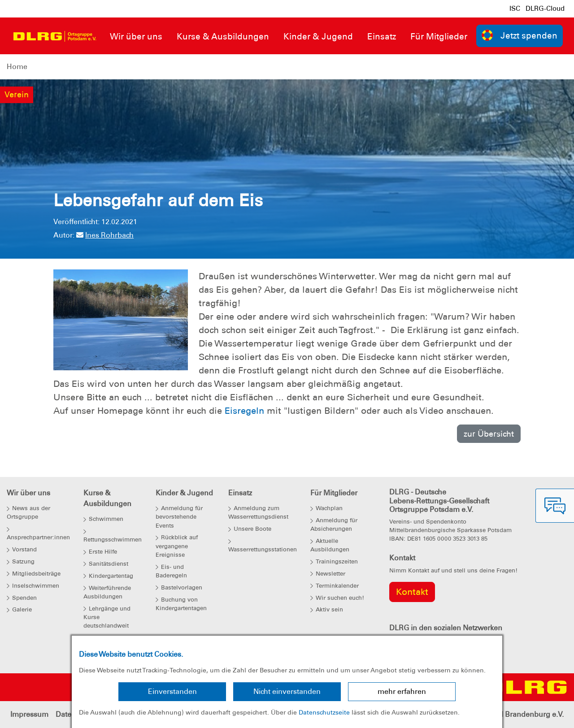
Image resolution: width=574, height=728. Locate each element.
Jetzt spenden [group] (520, 35)
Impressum (29, 714)
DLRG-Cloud (545, 9)
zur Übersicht (489, 434)
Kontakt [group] (412, 592)
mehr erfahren (402, 691)
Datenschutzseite (324, 712)
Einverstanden (172, 691)
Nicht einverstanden (287, 691)
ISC (515, 9)
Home (17, 67)
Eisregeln (244, 411)
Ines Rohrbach (105, 235)
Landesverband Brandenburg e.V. (507, 714)
